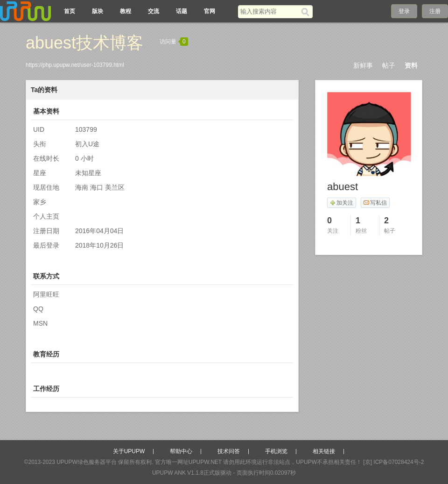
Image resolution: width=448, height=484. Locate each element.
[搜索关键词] (269, 11)
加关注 (341, 203)
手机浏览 (276, 451)
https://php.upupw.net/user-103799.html (75, 65)
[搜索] (307, 12)
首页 (70, 11)
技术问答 (229, 451)
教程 (126, 11)
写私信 (375, 203)
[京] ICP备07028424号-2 (393, 462)
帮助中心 (181, 451)
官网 (210, 11)
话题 (182, 11)
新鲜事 (363, 65)
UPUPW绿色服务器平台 (87, 462)
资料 (411, 65)
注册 (435, 11)
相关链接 (324, 451)
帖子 (389, 65)
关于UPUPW (129, 451)
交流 (154, 11)
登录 (404, 11)
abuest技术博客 (84, 43)
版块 (98, 11)
